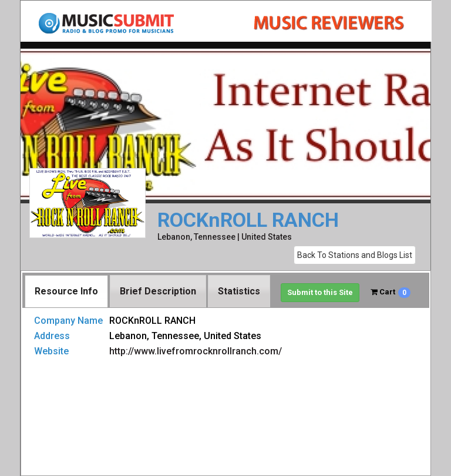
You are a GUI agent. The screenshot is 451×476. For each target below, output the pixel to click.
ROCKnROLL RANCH (248, 220)
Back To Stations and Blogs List (355, 255)
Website (51, 351)
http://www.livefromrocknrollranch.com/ (196, 351)
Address (52, 336)
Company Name (68, 321)
